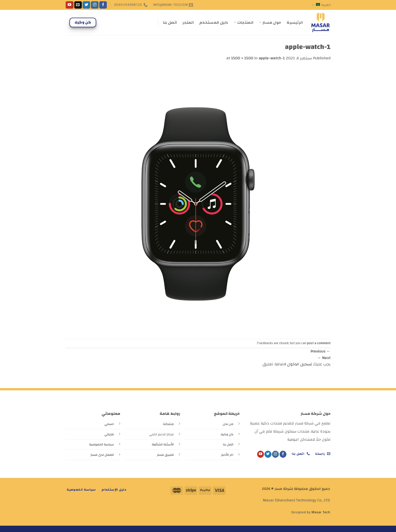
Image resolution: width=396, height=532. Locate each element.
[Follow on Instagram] (95, 5)
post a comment (319, 343)
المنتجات (243, 22)
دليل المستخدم (214, 22)
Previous (321, 351)
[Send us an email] (78, 5)
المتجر (188, 22)
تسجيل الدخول (300, 364)
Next (324, 358)
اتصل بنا (170, 22)
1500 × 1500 (242, 58)
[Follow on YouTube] (69, 5)
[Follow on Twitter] (86, 5)
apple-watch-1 (272, 58)
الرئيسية (295, 22)
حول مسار (270, 22)
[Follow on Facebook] (103, 5)
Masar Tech (321, 512)
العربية (321, 5)
